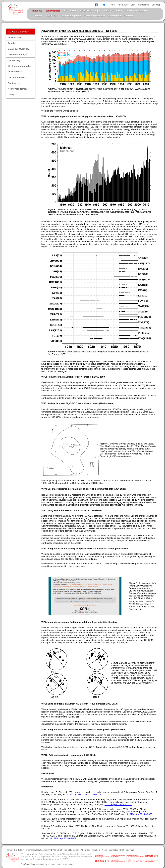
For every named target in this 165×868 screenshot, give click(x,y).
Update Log (14, 60)
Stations (38, 16)
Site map (130, 850)
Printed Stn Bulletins (137, 11)
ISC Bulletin (70, 11)
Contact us (143, 5)
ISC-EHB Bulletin (113, 11)
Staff (133, 5)
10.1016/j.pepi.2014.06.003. (118, 804)
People (11, 43)
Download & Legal (17, 55)
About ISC (123, 5)
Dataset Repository (94, 16)
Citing (11, 95)
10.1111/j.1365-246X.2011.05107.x (84, 795)
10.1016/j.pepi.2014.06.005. (139, 814)
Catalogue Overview (18, 49)
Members (96, 850)
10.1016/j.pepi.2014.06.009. (63, 838)
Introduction (14, 37)
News (105, 850)
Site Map (156, 5)
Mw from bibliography (19, 66)
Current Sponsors (17, 77)
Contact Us (14, 83)
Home (112, 5)
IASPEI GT (52, 16)
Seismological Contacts (121, 16)
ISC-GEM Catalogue (90, 11)
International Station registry (38, 850)
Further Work (15, 72)
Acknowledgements (18, 89)
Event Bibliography (71, 16)
